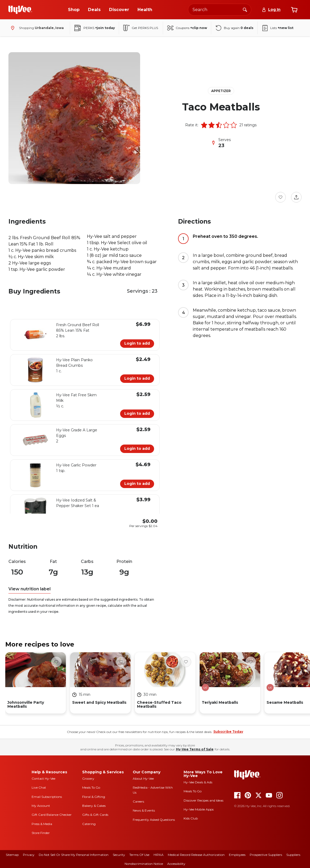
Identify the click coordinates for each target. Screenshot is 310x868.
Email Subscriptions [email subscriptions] (47, 797)
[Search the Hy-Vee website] (220, 10)
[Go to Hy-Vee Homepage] (20, 10)
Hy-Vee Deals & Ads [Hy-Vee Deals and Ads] (198, 782)
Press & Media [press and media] (42, 824)
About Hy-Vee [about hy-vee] (143, 778)
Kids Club (191, 818)
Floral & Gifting (94, 797)
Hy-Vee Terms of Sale (195, 749)
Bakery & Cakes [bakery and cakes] (94, 806)
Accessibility (176, 864)
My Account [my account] (41, 806)
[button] (204, 125)
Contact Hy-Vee (43, 778)
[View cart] (294, 10)
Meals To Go (91, 787)
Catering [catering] (89, 824)
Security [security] (119, 855)
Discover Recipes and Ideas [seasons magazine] (203, 800)
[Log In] (271, 10)
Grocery (88, 778)
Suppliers (293, 855)
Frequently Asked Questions (154, 820)
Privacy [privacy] (29, 855)
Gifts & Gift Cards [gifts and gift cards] (95, 815)
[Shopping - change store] (36, 28)
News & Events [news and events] (144, 810)
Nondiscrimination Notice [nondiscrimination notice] (144, 864)
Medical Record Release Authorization (196, 855)
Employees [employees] (237, 855)
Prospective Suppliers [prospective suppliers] (266, 855)
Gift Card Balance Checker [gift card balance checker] (52, 815)
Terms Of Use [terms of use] (139, 855)
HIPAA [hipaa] (159, 855)
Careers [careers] (138, 801)
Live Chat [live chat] (39, 787)
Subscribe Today (228, 732)
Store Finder (41, 833)
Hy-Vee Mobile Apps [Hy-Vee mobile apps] (199, 809)
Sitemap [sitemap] (12, 855)
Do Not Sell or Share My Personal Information (74, 855)
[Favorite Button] (281, 197)
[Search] (245, 9)
